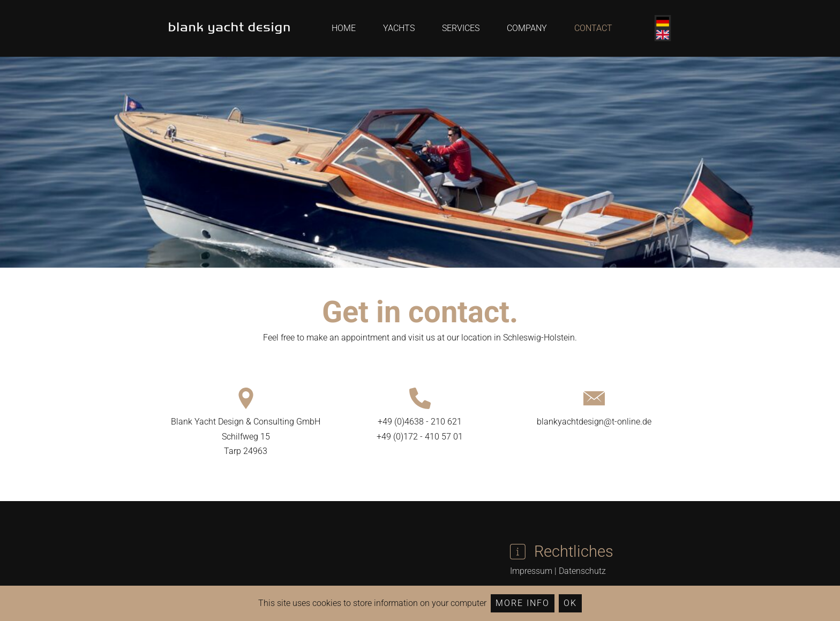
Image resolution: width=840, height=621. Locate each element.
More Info (523, 603)
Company (527, 28)
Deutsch (663, 22)
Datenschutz (582, 571)
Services (461, 28)
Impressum (531, 571)
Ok (570, 603)
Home (344, 28)
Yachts (399, 28)
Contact (593, 28)
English (663, 35)
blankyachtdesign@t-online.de (594, 422)
